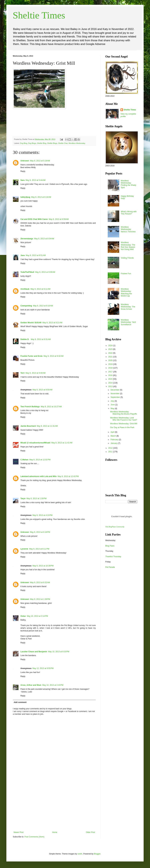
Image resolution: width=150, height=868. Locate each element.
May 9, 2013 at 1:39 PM (40, 599)
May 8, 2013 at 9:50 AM (42, 390)
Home (55, 832)
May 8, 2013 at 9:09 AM (45, 272)
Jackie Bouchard (28, 426)
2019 (111, 364)
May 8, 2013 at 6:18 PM (40, 532)
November (115, 394)
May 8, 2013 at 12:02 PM (40, 460)
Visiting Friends (127, 258)
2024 (111, 346)
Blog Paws (110, 546)
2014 (111, 383)
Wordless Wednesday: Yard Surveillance (128, 322)
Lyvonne (24, 549)
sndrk (80, 854)
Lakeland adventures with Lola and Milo (39, 476)
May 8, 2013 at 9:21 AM (52, 323)
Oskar (23, 616)
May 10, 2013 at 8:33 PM (59, 652)
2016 (111, 375)
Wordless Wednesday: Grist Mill (124, 424)
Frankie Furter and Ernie (32, 356)
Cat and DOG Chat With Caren (34, 219)
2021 (111, 357)
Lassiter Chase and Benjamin (34, 652)
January (114, 443)
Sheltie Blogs (52, 143)
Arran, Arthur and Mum (31, 685)
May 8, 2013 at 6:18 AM (41, 197)
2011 (111, 452)
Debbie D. (25, 339)
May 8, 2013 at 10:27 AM (51, 407)
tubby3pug (25, 197)
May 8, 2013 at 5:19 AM (40, 161)
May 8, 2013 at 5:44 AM (36, 180)
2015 (111, 379)
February (115, 440)
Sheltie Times (39, 15)
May (113, 409)
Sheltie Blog (42, 143)
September (116, 397)
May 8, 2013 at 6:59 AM (59, 219)
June (113, 405)
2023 (111, 349)
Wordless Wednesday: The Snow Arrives (128, 307)
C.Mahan (24, 460)
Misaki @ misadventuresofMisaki (35, 443)
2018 (111, 368)
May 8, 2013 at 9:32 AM (54, 356)
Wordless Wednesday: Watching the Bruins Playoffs (124, 413)
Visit (115, 527)
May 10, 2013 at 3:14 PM (37, 616)
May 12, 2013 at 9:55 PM (43, 668)
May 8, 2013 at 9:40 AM (36, 373)
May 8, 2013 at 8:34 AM (44, 239)
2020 (111, 360)
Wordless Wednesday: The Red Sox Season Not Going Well (128, 246)
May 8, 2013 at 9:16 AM (43, 306)
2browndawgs (27, 239)
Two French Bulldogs (30, 407)
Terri (22, 373)
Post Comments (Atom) (34, 837)
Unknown (25, 161)
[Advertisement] (54, 807)
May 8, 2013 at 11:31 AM (47, 426)
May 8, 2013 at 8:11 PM (39, 549)
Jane (23, 255)
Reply (23, 171)
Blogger (97, 854)
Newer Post (19, 832)
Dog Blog (24, 143)
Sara (22, 180)
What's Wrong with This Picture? (129, 213)
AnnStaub (25, 289)
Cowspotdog (26, 306)
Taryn (23, 499)
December (115, 390)
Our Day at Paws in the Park (122, 427)
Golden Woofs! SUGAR (31, 323)
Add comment (20, 702)
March (114, 436)
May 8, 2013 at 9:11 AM (40, 289)
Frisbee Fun (126, 274)
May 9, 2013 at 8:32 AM (40, 582)
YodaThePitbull (27, 272)
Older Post (90, 832)
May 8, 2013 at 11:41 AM (62, 443)
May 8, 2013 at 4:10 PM (42, 515)
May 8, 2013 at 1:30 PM (37, 499)
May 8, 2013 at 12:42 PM (68, 476)
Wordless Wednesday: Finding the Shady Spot (129, 184)
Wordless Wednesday (77, 143)
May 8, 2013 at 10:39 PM (43, 566)
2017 (111, 372)
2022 (111, 353)
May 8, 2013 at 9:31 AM (41, 339)
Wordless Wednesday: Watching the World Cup (126, 292)
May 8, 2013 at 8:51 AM (36, 255)
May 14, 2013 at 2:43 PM (53, 685)
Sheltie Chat (63, 143)
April (113, 432)
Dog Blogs (32, 143)
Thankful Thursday (113, 557)
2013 (111, 387)
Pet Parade (110, 567)
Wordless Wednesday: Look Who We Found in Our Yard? (124, 419)
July (113, 401)
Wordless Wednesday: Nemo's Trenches (128, 229)
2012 (111, 448)
